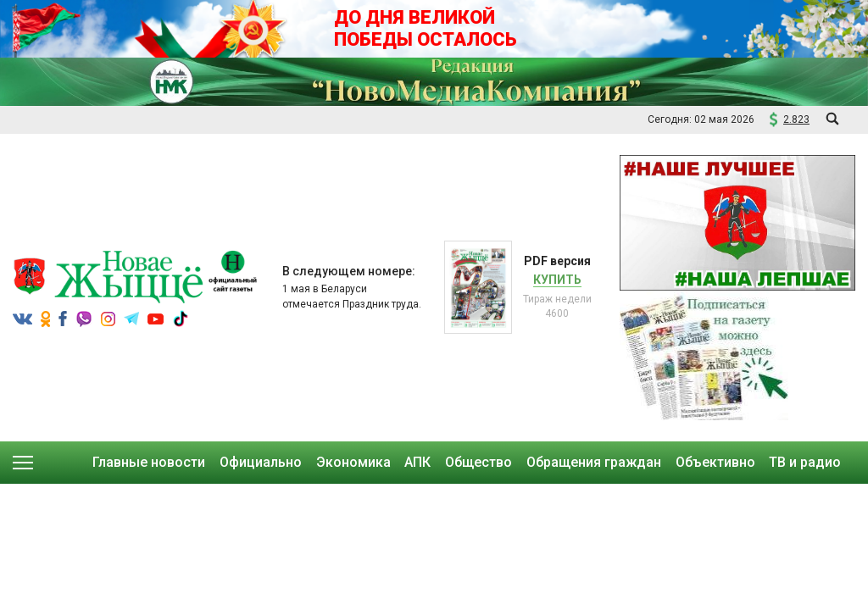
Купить (557, 280)
